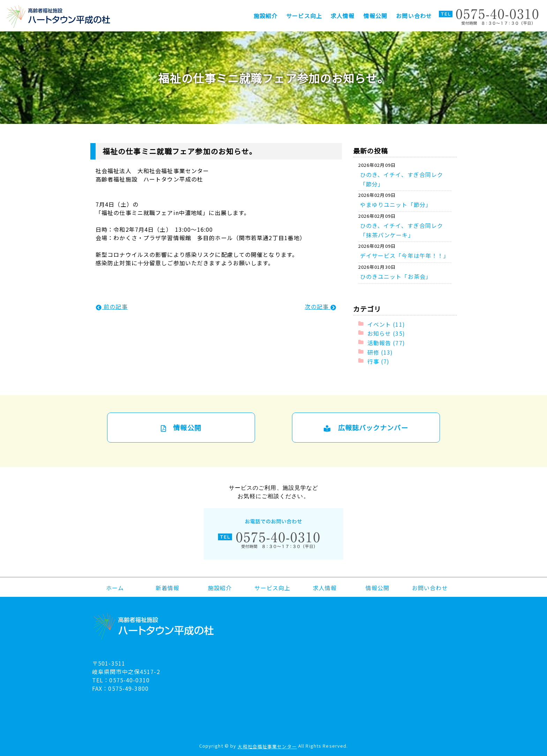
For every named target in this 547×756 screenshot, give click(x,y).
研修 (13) (380, 352)
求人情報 (343, 16)
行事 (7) (379, 361)
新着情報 (167, 587)
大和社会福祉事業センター (267, 746)
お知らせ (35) (386, 333)
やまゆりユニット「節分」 (396, 205)
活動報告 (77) (386, 343)
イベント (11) (386, 324)
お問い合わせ (414, 16)
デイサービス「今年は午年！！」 (405, 255)
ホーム (115, 587)
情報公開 (375, 16)
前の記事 (112, 306)
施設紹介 (265, 16)
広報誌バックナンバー (366, 428)
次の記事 (321, 306)
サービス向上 (304, 16)
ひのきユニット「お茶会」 (396, 276)
